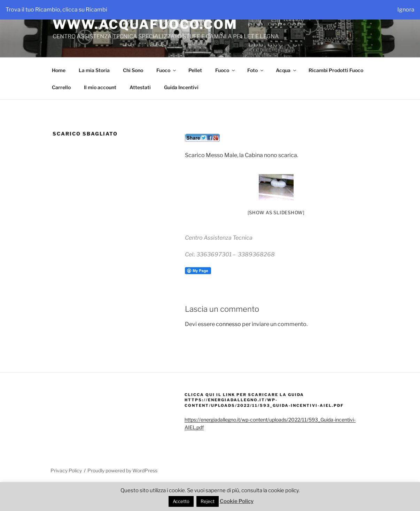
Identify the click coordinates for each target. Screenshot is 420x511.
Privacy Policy (66, 470)
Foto (256, 70)
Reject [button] (208, 501)
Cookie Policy (237, 501)
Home (59, 70)
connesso (228, 324)
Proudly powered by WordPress (122, 470)
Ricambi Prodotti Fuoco (336, 70)
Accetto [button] (181, 501)
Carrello (61, 87)
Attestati (140, 87)
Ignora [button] (406, 10)
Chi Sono (133, 70)
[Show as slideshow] (276, 212)
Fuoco (167, 70)
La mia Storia (94, 70)
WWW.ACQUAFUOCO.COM (145, 24)
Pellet (195, 70)
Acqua (286, 70)
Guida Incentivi (181, 87)
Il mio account (100, 87)
